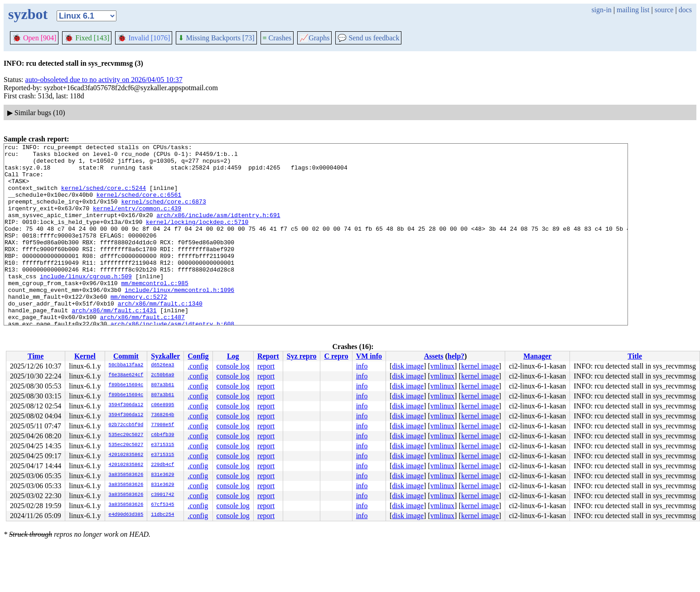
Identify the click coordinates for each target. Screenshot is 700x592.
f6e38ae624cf (126, 375)
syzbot (28, 14)
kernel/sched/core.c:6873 (163, 214)
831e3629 (162, 475)
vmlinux (442, 366)
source (664, 10)
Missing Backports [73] (216, 38)
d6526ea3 (162, 365)
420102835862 (126, 455)
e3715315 (162, 445)
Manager (537, 356)
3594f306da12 (126, 405)
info (362, 366)
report (266, 366)
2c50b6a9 (162, 375)
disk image (408, 366)
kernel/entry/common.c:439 (137, 222)
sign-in (601, 10)
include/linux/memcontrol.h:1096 (179, 320)
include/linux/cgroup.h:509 (86, 303)
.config (198, 366)
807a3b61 (162, 385)
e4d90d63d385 (126, 515)
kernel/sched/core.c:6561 (139, 205)
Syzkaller (165, 356)
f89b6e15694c (126, 385)
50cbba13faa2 (126, 365)
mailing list (633, 10)
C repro (336, 356)
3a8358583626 (126, 475)
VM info (369, 356)
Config (198, 356)
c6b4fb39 (162, 435)
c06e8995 (162, 405)
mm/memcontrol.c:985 (154, 311)
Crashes (277, 38)
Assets (434, 356)
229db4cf (162, 465)
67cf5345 (162, 505)
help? (456, 356)
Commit (126, 356)
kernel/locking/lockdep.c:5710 (197, 238)
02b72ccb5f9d (126, 425)
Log (233, 356)
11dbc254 (162, 515)
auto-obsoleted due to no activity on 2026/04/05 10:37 (104, 80)
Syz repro (302, 356)
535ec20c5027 (126, 435)
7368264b (162, 415)
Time (36, 356)
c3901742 (162, 495)
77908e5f (162, 425)
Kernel (85, 356)
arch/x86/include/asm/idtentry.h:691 (218, 230)
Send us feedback (368, 38)
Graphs (314, 38)
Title (635, 356)
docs (685, 10)
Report (268, 356)
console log (233, 366)
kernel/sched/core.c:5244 (104, 197)
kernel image (480, 366)
